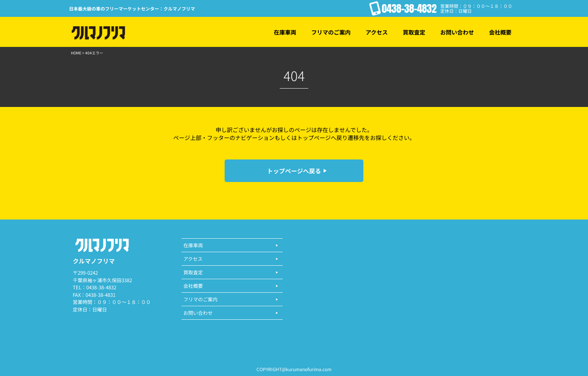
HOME (76, 53)
